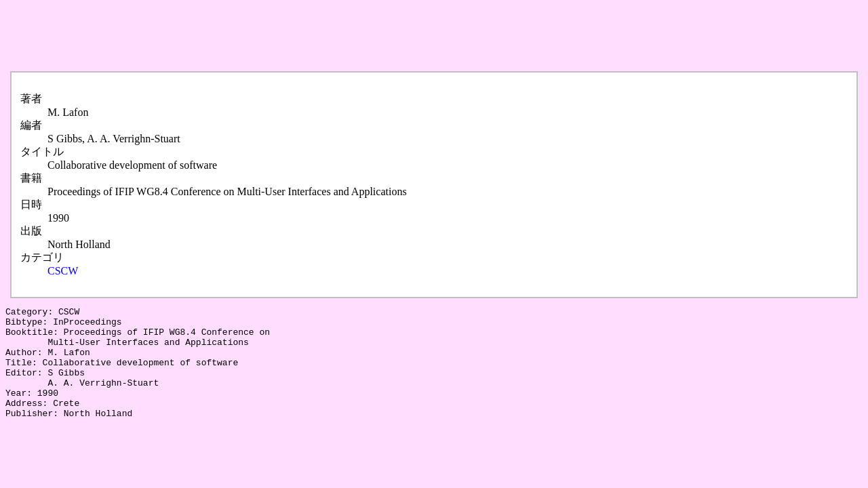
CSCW (63, 271)
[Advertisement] (252, 36)
